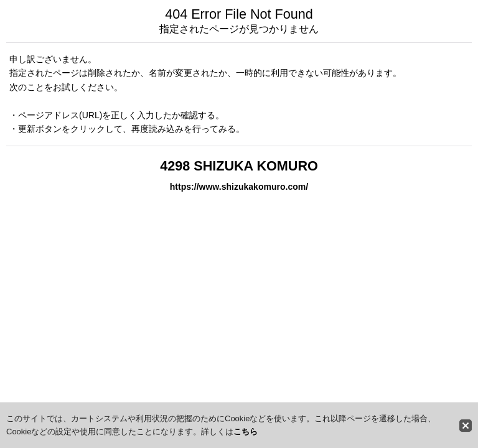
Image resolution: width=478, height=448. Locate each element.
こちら (246, 432)
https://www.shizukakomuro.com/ (239, 187)
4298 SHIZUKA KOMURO (239, 166)
